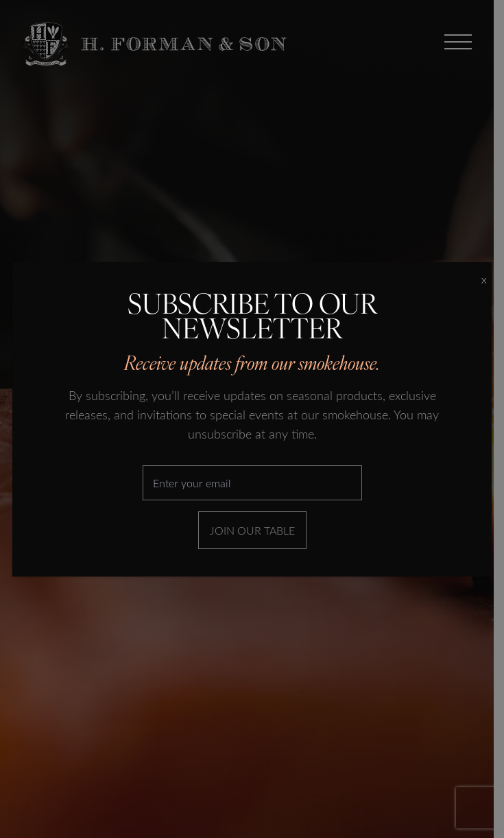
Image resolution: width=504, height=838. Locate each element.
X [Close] (484, 280)
